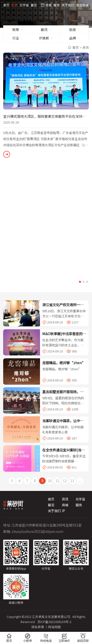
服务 (57, 5)
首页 (6, 5)
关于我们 (68, 5)
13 (71, 481)
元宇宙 (24, 5)
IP (63, 510)
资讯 (14, 5)
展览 (34, 5)
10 (50, 481)
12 (64, 481)
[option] (46, 105)
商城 (49, 5)
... (78, 481)
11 (56, 481)
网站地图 (54, 626)
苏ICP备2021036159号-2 (54, 621)
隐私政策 (38, 626)
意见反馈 (82, 5)
